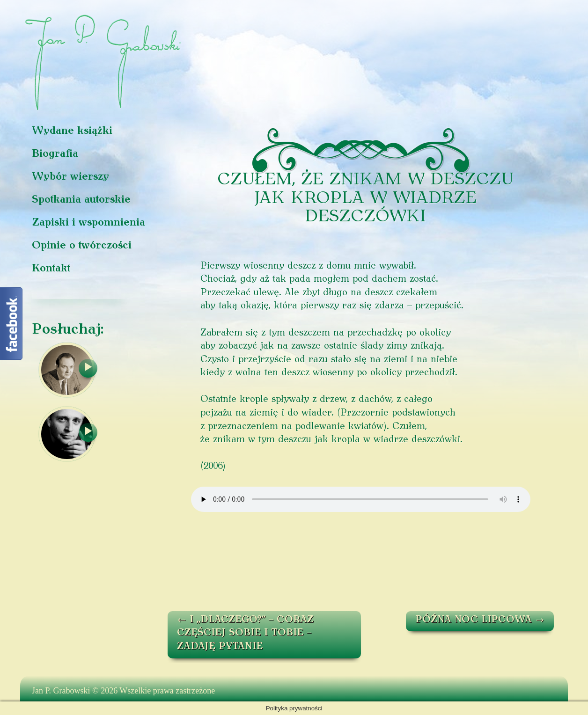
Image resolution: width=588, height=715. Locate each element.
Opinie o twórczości (82, 246)
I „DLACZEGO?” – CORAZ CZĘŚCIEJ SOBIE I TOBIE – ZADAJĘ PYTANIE (245, 633)
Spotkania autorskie (81, 200)
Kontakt (51, 269)
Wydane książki (72, 131)
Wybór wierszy (70, 177)
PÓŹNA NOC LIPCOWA (480, 620)
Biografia (55, 154)
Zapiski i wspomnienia (88, 223)
